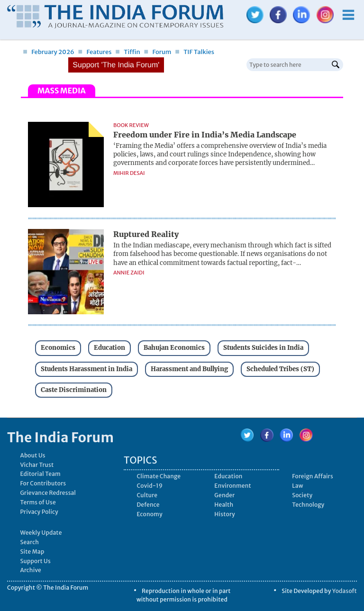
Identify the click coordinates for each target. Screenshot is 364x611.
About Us (32, 455)
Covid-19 (150, 486)
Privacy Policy (39, 512)
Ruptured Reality (146, 234)
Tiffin (128, 52)
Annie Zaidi (129, 273)
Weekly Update (41, 533)
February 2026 (49, 52)
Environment (232, 486)
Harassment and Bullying (189, 369)
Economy (149, 514)
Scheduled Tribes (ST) (280, 369)
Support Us (35, 561)
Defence (148, 505)
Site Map (32, 552)
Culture (147, 495)
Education (109, 348)
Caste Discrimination (74, 390)
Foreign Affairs (313, 476)
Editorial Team (40, 474)
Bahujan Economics (174, 348)
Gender (224, 495)
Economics (58, 348)
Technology (308, 505)
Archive (31, 570)
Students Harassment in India (86, 369)
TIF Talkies (195, 52)
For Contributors (43, 483)
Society (302, 495)
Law (297, 486)
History (224, 514)
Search (29, 542)
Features (95, 52)
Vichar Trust (37, 465)
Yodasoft (345, 591)
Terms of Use (38, 502)
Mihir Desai (129, 173)
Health (224, 505)
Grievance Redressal (48, 493)
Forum (157, 52)
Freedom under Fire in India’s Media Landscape (205, 135)
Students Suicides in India (263, 348)
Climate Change (159, 476)
